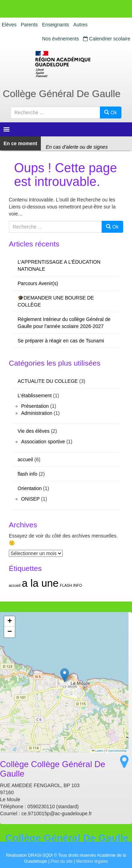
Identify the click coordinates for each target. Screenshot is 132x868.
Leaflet (98, 751)
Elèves (9, 25)
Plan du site (62, 861)
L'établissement (35, 396)
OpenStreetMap (117, 751)
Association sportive (43, 442)
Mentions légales (92, 861)
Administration (37, 413)
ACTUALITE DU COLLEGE (48, 381)
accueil (25, 459)
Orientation (30, 488)
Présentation (35, 406)
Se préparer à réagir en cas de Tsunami (61, 341)
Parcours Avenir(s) (38, 283)
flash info (27, 474)
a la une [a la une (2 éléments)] (40, 583)
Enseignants (55, 25)
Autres (80, 25)
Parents (29, 25)
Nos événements (60, 39)
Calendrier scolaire (107, 39)
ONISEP (30, 499)
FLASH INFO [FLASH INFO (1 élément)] (71, 585)
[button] (65, 675)
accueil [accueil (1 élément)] (15, 585)
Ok (111, 112)
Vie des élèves (34, 431)
